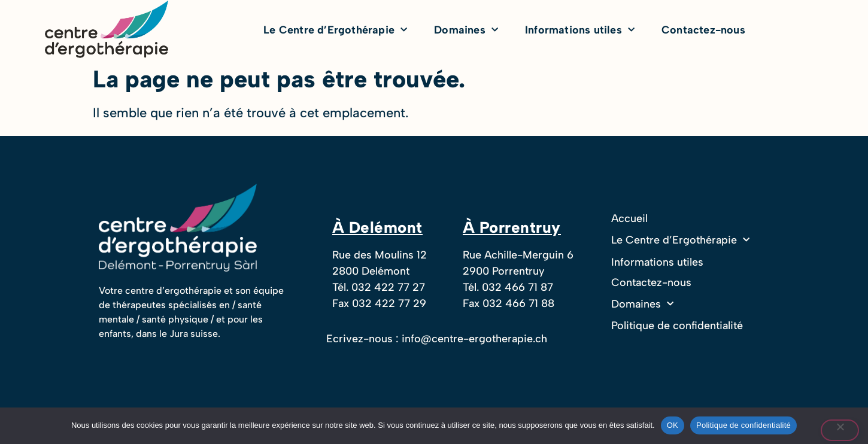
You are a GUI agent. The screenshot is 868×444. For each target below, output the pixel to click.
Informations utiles (580, 30)
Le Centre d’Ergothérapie (335, 30)
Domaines (466, 30)
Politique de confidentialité (677, 326)
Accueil (629, 218)
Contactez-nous (703, 30)
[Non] (840, 430)
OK (673, 425)
